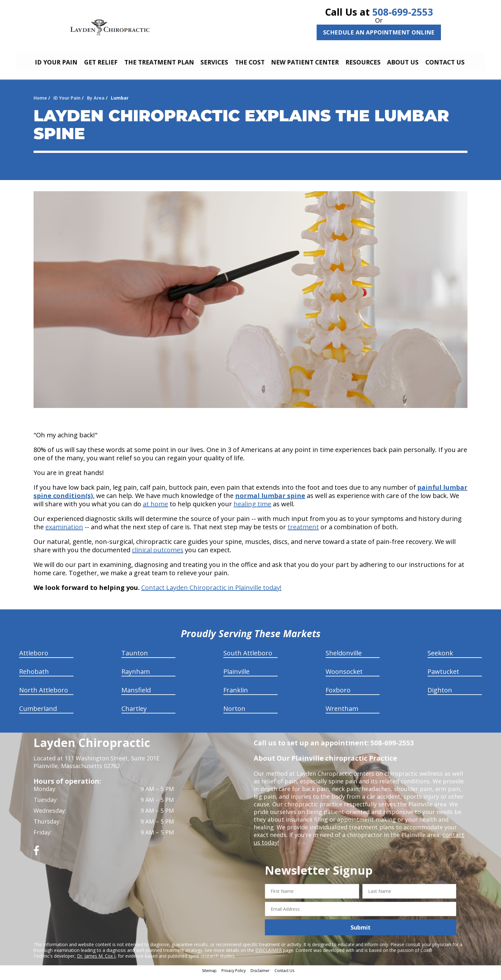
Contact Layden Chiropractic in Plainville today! (211, 592)
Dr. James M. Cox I (96, 961)
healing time (252, 509)
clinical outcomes (158, 555)
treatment (303, 532)
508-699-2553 (403, 12)
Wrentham (342, 713)
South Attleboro (248, 658)
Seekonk (440, 658)
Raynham (136, 676)
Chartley (134, 713)
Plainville (236, 676)
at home (155, 509)
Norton (234, 713)
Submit (361, 932)
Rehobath (34, 676)
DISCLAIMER (269, 955)
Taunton (135, 658)
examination (64, 532)
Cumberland (38, 713)
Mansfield (136, 695)
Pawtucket (443, 676)
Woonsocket (344, 676)
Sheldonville (344, 658)
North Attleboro (44, 695)
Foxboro (338, 695)
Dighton (440, 695)
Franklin (236, 695)
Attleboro (34, 658)
